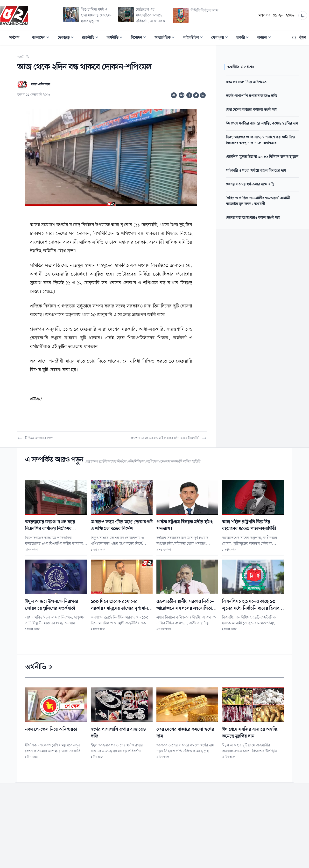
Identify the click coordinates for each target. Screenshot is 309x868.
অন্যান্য (266, 38)
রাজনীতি (92, 38)
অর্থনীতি (116, 38)
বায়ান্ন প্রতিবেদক (41, 84)
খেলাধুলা (221, 38)
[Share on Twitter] (196, 95)
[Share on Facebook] (189, 95)
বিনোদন (140, 38)
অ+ (182, 95)
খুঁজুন (299, 38)
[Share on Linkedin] (203, 95)
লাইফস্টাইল (194, 38)
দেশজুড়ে (67, 38)
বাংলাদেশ (42, 38)
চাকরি (244, 38)
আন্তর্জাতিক (166, 38)
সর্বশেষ (14, 38)
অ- (174, 95)
